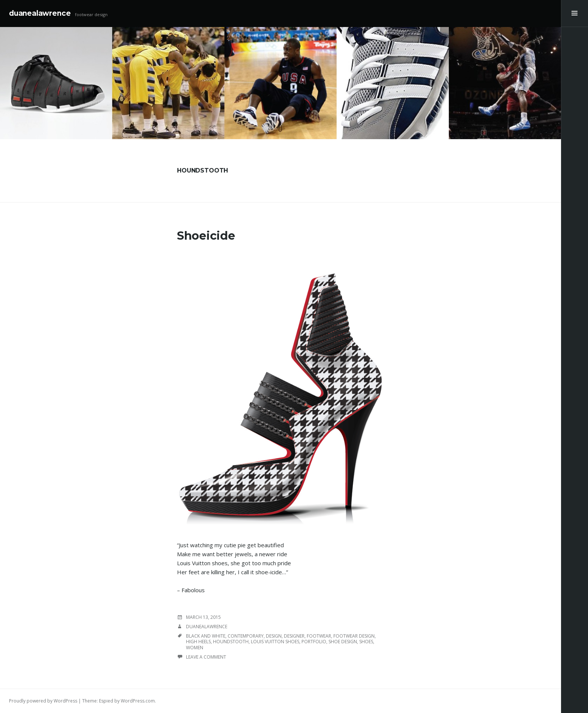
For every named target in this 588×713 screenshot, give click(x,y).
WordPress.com (138, 701)
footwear (319, 636)
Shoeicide (206, 236)
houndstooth (231, 642)
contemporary (246, 636)
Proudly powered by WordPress (43, 701)
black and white (206, 636)
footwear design (354, 636)
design (274, 636)
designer (294, 636)
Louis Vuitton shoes (275, 642)
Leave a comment (206, 657)
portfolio (314, 642)
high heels (198, 642)
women (195, 648)
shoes (366, 642)
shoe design (343, 642)
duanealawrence (40, 13)
